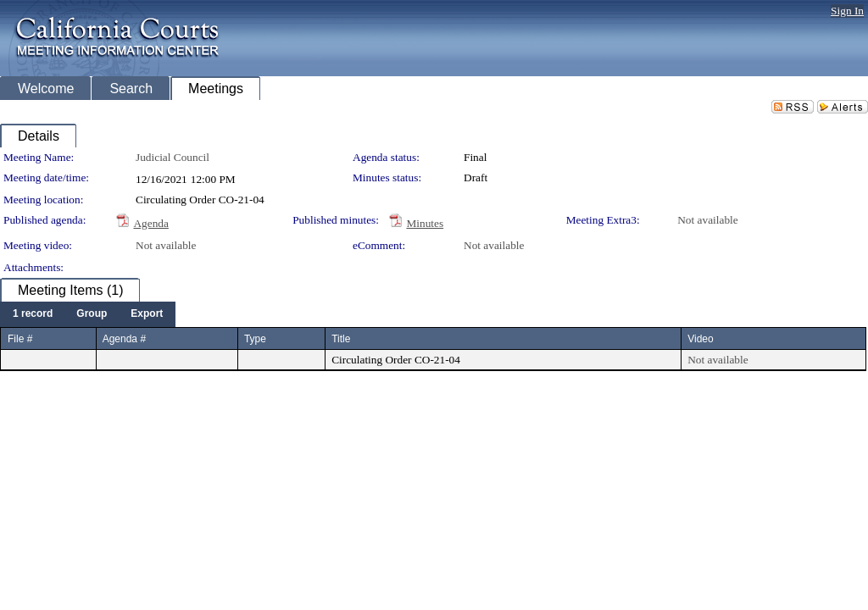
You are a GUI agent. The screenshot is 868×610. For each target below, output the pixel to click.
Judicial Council (172, 157)
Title (341, 339)
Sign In (847, 11)
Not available (707, 220)
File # (20, 339)
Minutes (425, 223)
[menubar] (88, 314)
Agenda (150, 223)
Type (255, 339)
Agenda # (124, 339)
